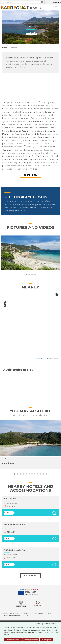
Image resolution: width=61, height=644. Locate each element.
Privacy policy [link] (46, 640)
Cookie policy (46, 613)
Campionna (8, 463)
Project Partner (9, 613)
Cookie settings (10, 615)
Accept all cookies (13, 640)
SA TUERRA (10, 499)
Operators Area (24, 613)
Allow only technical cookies (48, 624)
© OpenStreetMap (42, 358)
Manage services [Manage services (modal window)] (31, 640)
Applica (42, 2)
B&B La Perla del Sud (15, 550)
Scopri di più (31, 175)
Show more (30, 576)
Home (5, 48)
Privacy (36, 613)
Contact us (23, 615)
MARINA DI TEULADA (15, 525)
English (56, 2)
